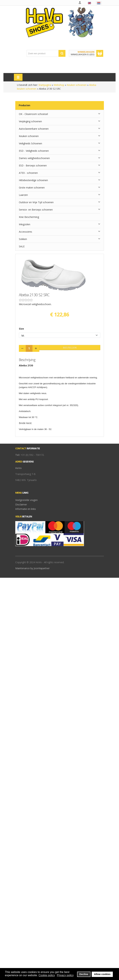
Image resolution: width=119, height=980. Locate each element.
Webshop (59, 85)
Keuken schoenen (77, 85)
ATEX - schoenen (28, 173)
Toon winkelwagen (100, 53)
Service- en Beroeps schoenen (36, 210)
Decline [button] (84, 974)
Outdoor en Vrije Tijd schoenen (36, 202)
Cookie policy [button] (47, 975)
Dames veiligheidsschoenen (34, 158)
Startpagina (45, 85)
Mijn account (80, 3)
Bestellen (70, 347)
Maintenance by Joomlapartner (32, 568)
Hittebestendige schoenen (33, 180)
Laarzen (23, 195)
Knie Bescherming (29, 217)
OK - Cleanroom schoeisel (33, 114)
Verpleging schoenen (30, 121)
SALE (22, 246)
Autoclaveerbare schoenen (34, 129)
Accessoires (25, 232)
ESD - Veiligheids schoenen (34, 151)
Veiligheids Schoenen (30, 143)
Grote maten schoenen (32, 188)
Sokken (23, 239)
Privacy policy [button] (65, 975)
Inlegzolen (25, 224)
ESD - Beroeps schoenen (33, 165)
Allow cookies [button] (102, 974)
